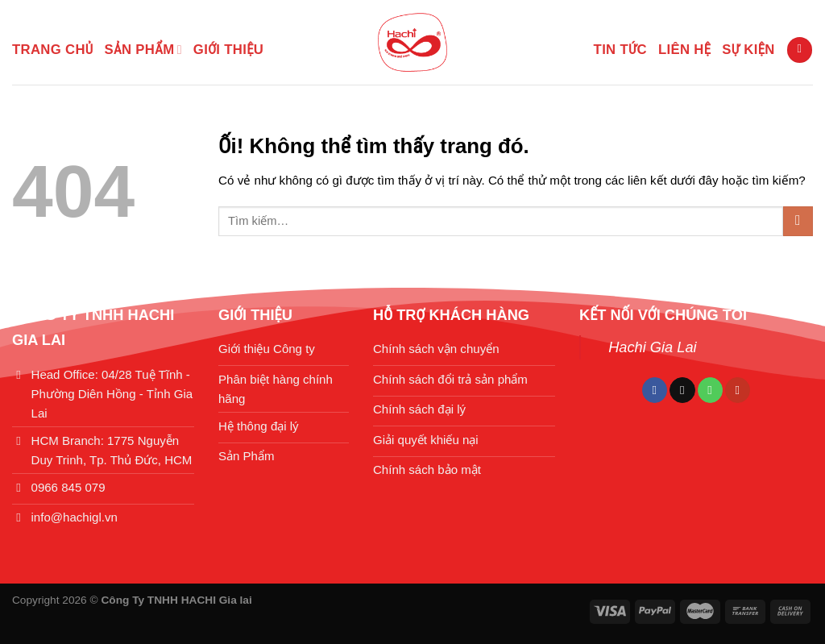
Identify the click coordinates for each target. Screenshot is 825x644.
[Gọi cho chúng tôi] (710, 390)
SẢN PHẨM (143, 50)
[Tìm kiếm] (799, 50)
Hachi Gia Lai (652, 347)
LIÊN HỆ (684, 50)
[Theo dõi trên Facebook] (655, 390)
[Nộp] (798, 221)
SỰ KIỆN (748, 50)
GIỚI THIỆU (228, 50)
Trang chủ (53, 50)
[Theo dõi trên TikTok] (682, 390)
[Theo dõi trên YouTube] (738, 390)
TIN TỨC (620, 50)
